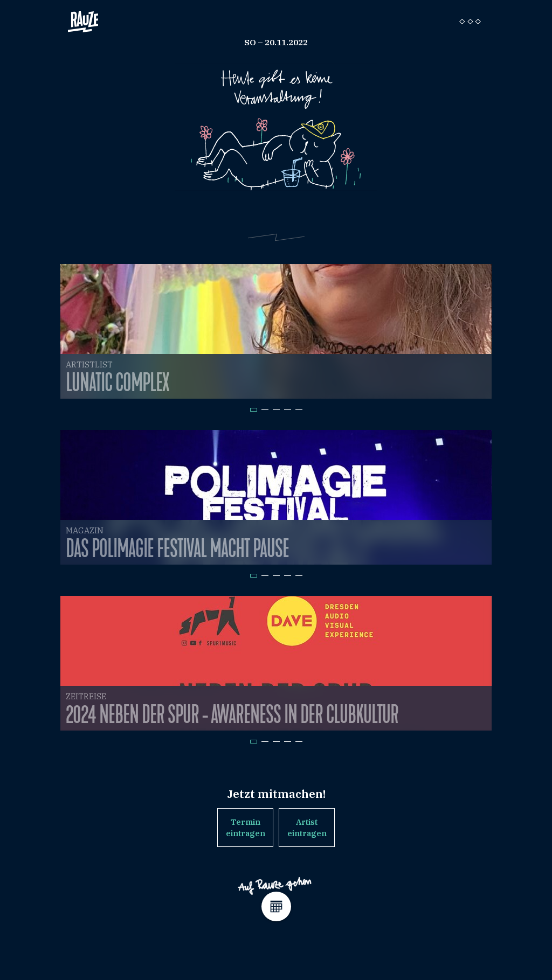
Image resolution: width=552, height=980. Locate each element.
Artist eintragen (307, 828)
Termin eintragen (246, 828)
